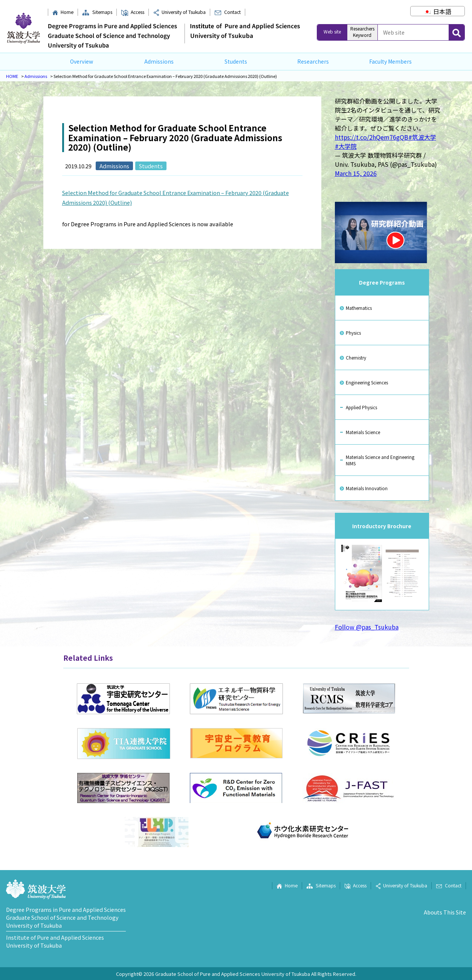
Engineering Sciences (367, 382)
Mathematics (359, 308)
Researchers (313, 61)
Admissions (159, 61)
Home (63, 12)
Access (133, 12)
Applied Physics (361, 407)
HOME (12, 76)
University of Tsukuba (179, 12)
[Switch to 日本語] (437, 11)
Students (236, 61)
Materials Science (363, 432)
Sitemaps (97, 12)
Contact (227, 12)
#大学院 (346, 146)
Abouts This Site (445, 912)
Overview (82, 61)
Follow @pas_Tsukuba (367, 627)
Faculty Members (390, 61)
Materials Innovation (367, 488)
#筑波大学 (422, 137)
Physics (353, 333)
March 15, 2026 (356, 173)
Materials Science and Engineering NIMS (380, 460)
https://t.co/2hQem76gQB (372, 137)
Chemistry (356, 357)
